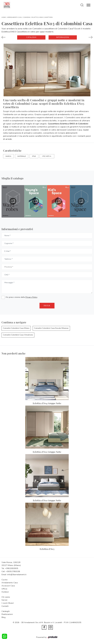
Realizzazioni (7, 614)
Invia (47, 306)
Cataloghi (31, 37)
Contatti (5, 606)
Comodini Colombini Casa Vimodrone (18, 335)
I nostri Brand (7, 603)
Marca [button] (8, 156)
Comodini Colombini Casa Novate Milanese (51, 328)
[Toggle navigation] (88, 5)
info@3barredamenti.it (17, 575)
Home (4, 17)
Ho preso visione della (22, 297)
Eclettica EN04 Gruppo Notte (47, 403)
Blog (3, 617)
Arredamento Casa (14, 17)
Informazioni (63, 37)
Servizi (4, 600)
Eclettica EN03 (47, 549)
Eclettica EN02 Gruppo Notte (47, 452)
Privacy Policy (31, 297)
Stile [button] (34, 156)
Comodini (27, 17)
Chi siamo (6, 597)
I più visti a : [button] (47, 156)
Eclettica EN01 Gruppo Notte (47, 500)
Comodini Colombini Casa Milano (16, 328)
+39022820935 (12, 568)
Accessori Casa (8, 586)
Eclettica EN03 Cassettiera (42, 17)
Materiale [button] (22, 156)
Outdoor (5, 592)
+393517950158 (13, 571)
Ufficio (4, 589)
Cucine (4, 580)
